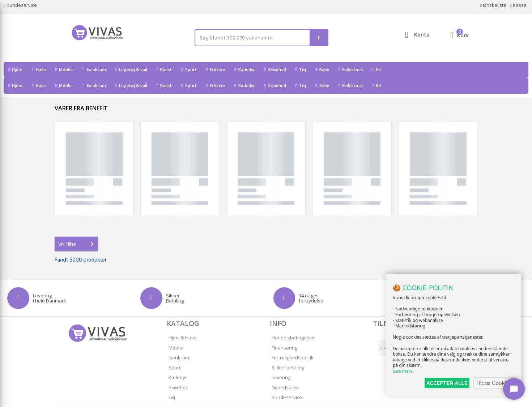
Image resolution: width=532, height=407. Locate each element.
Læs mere (403, 371)
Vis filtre (77, 228)
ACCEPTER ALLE (444, 383)
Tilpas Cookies (493, 383)
